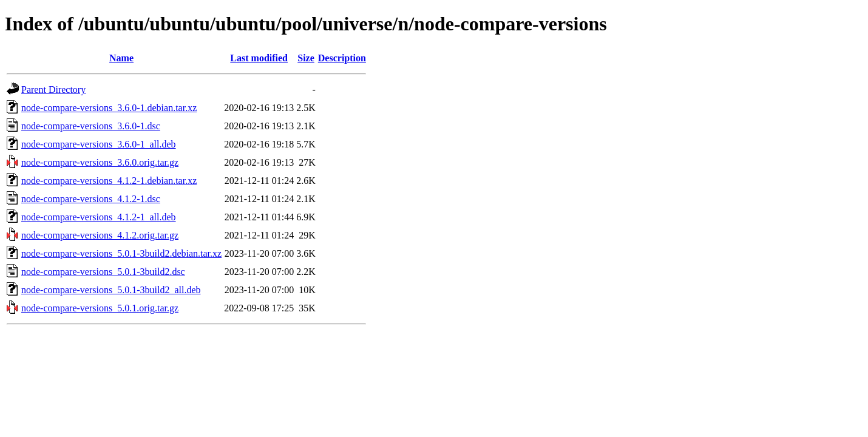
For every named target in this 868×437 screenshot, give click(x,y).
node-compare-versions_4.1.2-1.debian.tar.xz (109, 181)
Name (121, 58)
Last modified (259, 58)
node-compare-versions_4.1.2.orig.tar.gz (100, 235)
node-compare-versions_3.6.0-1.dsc (91, 126)
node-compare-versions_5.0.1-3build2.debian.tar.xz (121, 253)
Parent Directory (53, 90)
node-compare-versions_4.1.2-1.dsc (91, 199)
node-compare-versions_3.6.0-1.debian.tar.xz (109, 108)
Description (342, 58)
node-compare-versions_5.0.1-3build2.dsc (103, 272)
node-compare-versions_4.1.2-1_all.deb (99, 217)
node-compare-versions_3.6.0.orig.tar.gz (100, 162)
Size (306, 58)
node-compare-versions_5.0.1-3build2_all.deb (111, 290)
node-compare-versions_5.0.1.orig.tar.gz (100, 308)
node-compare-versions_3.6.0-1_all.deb (99, 144)
